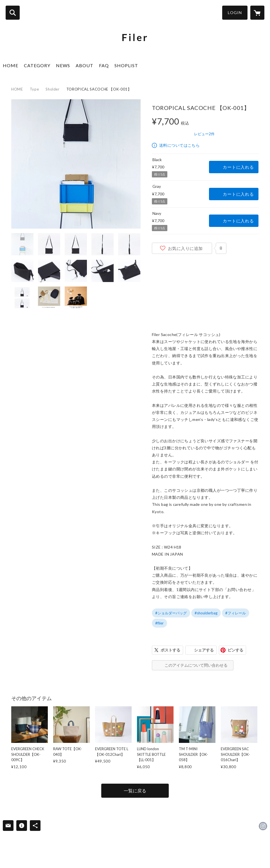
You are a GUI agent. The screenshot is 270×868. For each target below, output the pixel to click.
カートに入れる (238, 167)
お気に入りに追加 (185, 248)
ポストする (170, 650)
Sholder (53, 89)
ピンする (235, 650)
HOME (11, 65)
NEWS (63, 65)
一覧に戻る (135, 791)
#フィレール (236, 613)
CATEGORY (37, 65)
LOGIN (235, 13)
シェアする (204, 650)
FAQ (104, 65)
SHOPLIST (126, 65)
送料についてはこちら (179, 145)
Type (34, 89)
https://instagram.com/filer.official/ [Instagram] (263, 826)
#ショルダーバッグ (171, 613)
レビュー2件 (204, 134)
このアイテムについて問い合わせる (196, 665)
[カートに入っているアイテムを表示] (257, 13)
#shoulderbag (206, 613)
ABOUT (85, 65)
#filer (159, 623)
